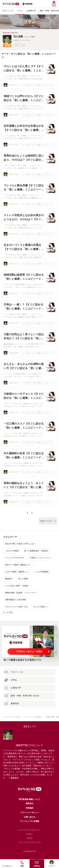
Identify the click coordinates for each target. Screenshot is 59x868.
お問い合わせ (30, 817)
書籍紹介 (9, 579)
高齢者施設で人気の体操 (16, 600)
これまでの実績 (12, 551)
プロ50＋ (29, 834)
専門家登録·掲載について (29, 799)
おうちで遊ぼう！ (41, 607)
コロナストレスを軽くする (17, 607)
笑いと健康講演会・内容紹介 (36, 551)
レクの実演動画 (42, 572)
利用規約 (30, 808)
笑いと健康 (23, 579)
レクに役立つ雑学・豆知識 (17, 586)
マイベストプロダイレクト (30, 830)
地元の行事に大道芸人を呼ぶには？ (20, 544)
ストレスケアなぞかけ (15, 558)
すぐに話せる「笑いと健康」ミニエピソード (38, 85)
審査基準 (14, 778)
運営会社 (30, 803)
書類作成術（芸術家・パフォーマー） (21, 593)
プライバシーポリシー (30, 813)
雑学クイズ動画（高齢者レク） (18, 565)
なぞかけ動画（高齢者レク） (17, 572)
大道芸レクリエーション (40, 558)
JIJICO (29, 838)
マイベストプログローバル (30, 842)
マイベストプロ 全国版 (29, 821)
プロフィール (20, 45)
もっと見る (8, 612)
